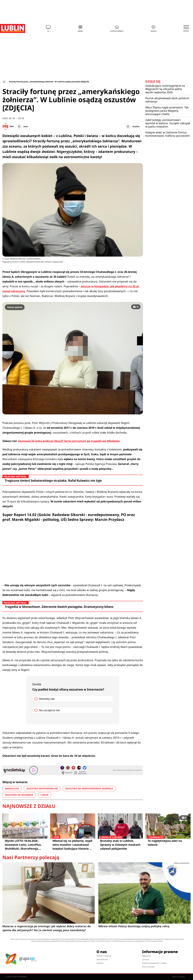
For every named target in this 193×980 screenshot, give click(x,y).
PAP (12, 126)
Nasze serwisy (180, 977)
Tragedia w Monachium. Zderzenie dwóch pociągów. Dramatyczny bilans (59, 607)
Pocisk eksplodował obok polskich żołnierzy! (167, 100)
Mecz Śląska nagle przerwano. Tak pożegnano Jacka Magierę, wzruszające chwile (167, 111)
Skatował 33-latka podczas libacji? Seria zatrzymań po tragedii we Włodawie (69, 441)
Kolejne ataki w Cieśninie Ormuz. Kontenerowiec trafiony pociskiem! (168, 134)
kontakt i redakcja (104, 956)
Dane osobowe (148, 967)
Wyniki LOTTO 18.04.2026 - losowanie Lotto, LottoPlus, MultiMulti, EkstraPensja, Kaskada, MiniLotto (23, 845)
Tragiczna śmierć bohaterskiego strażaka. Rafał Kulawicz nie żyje (53, 481)
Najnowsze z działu (29, 806)
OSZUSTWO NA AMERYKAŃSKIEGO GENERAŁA (89, 788)
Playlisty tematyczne (80, 773)
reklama (100, 963)
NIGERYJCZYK (12, 788)
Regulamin (146, 956)
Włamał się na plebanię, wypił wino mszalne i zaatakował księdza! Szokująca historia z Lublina (73, 845)
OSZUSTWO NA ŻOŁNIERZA (19, 795)
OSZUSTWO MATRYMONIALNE (42, 788)
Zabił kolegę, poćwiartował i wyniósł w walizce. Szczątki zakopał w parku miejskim (168, 123)
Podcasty (67, 773)
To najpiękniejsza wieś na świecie (168, 843)
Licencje (145, 959)
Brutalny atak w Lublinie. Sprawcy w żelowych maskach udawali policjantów (120, 845)
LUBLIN (44, 795)
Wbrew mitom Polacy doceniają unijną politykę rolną (134, 926)
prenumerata (102, 959)
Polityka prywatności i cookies (154, 963)
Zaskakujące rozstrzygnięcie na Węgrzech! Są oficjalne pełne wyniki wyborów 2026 (165, 89)
